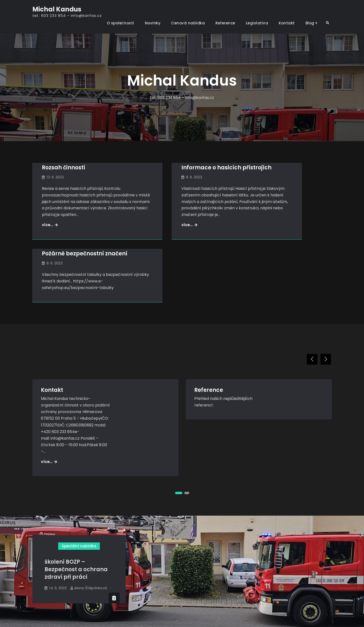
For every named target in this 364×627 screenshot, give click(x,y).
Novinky (153, 23)
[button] (310, 322)
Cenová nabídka (188, 23)
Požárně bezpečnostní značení (279, 172)
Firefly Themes (226, 619)
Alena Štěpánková (90, 551)
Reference (225, 23)
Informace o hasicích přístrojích (175, 172)
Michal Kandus (57, 9)
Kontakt (287, 23)
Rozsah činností (64, 168)
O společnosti (121, 23)
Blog (310, 23)
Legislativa (257, 23)
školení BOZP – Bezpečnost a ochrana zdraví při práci (76, 533)
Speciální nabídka (79, 509)
